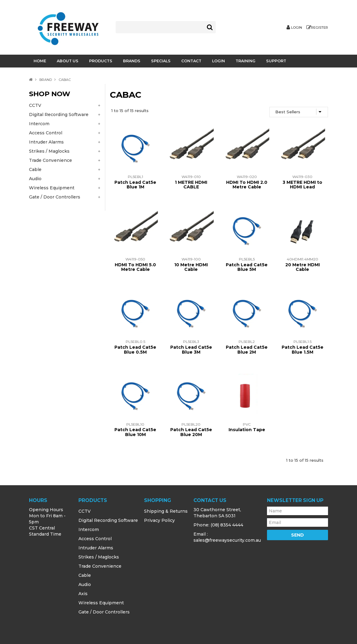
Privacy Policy (159, 520)
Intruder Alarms (96, 548)
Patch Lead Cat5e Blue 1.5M (303, 349)
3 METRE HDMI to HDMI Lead (302, 185)
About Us (68, 61)
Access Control (95, 539)
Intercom (89, 529)
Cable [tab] (35, 169)
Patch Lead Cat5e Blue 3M (191, 349)
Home (40, 61)
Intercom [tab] (39, 124)
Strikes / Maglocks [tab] (49, 151)
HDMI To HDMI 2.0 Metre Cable (247, 185)
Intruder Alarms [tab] (46, 142)
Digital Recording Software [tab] (59, 115)
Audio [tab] (35, 179)
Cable (85, 575)
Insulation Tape (247, 430)
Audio (85, 584)
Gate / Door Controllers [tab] (55, 197)
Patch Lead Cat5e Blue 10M (135, 432)
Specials (161, 61)
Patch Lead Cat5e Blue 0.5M (135, 349)
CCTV (85, 511)
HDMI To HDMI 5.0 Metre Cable (135, 267)
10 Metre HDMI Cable (191, 267)
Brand (46, 80)
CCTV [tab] (35, 105)
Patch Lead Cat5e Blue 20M (191, 432)
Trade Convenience (100, 566)
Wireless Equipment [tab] (52, 188)
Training (245, 61)
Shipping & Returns (166, 511)
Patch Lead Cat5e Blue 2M (247, 349)
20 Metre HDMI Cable (303, 267)
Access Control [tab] (46, 133)
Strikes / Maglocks (99, 557)
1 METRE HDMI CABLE (191, 185)
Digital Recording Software (108, 520)
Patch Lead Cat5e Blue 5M (247, 267)
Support (276, 61)
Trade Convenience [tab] (50, 160)
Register (319, 28)
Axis (83, 594)
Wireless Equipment (101, 603)
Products (101, 61)
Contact (191, 61)
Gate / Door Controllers (104, 612)
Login (297, 28)
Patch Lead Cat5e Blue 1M (135, 185)
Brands (132, 61)
